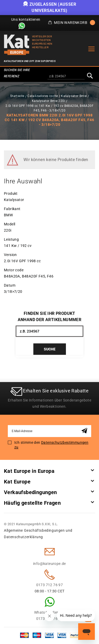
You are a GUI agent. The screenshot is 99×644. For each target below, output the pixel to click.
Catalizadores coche (43, 96)
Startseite (17, 96)
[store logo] (17, 45)
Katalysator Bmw (74, 96)
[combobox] (66, 77)
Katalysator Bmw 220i (48, 101)
